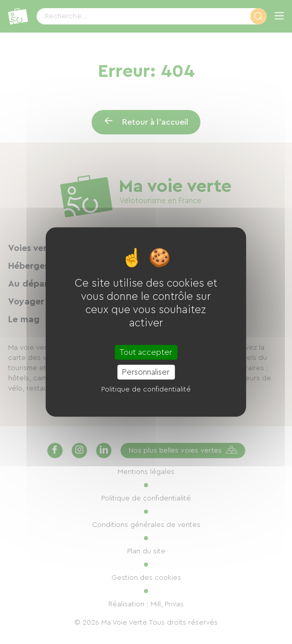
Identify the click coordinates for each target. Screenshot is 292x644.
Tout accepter (146, 352)
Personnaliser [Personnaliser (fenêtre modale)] (146, 372)
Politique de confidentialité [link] (146, 389)
